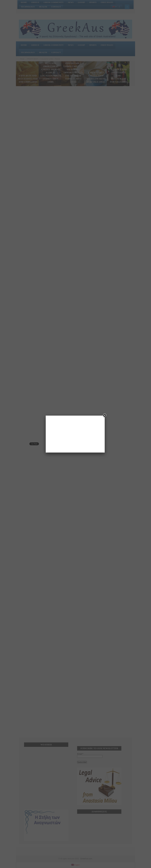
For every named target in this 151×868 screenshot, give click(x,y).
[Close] (105, 416)
